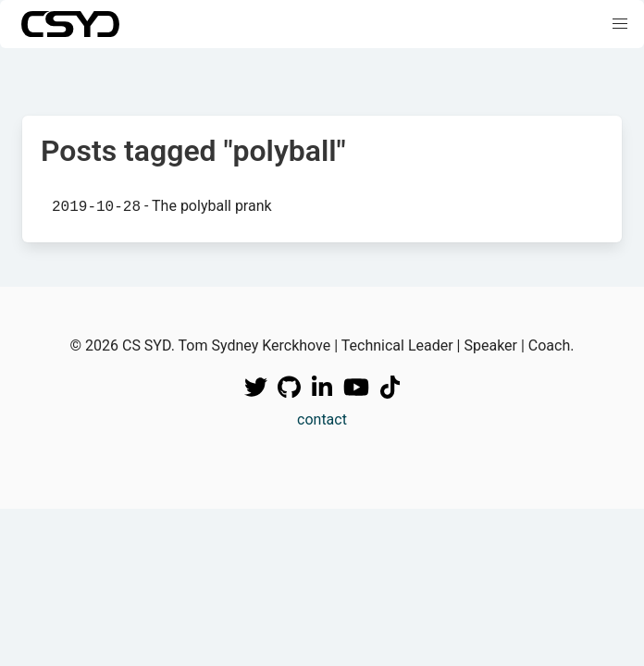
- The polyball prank (162, 206)
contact (322, 419)
